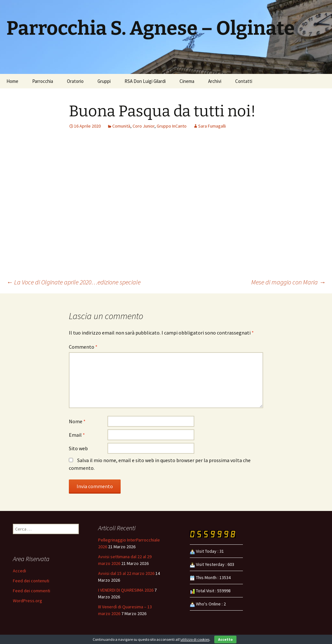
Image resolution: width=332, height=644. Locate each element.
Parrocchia (43, 81)
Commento (83, 347)
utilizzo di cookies (195, 639)
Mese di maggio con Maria (288, 282)
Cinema (187, 81)
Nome (77, 421)
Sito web (78, 448)
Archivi (215, 81)
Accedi (19, 571)
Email (77, 435)
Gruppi (104, 81)
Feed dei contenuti (31, 581)
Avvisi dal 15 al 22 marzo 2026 (126, 573)
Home (12, 81)
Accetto (225, 639)
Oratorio (75, 81)
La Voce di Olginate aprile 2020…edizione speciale (74, 282)
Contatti (244, 81)
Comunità (121, 126)
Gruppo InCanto (172, 126)
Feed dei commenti (32, 591)
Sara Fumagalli (212, 126)
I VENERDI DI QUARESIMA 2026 (126, 590)
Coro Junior (143, 126)
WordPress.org (28, 601)
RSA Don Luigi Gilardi (145, 81)
